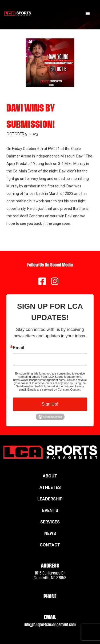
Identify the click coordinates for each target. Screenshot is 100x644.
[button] (88, 14)
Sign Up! (50, 404)
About (50, 476)
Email (19, 348)
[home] (18, 14)
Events (50, 510)
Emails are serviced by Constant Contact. (54, 390)
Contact (50, 545)
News (50, 533)
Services (50, 522)
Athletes (50, 487)
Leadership (50, 499)
